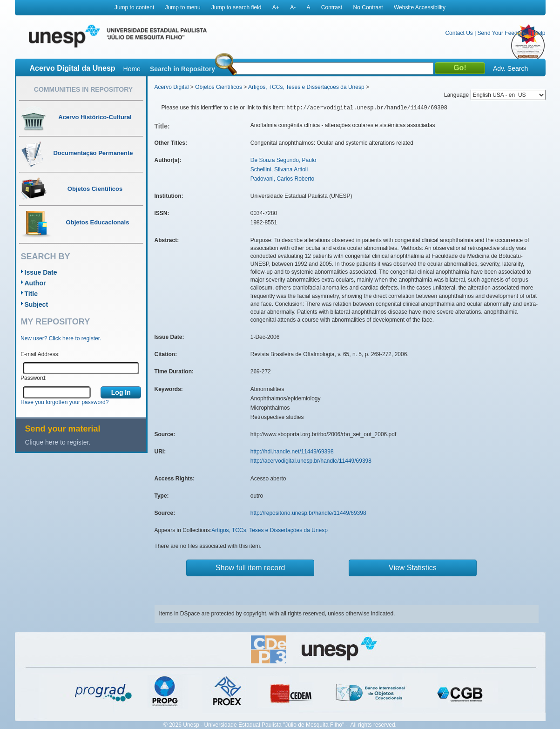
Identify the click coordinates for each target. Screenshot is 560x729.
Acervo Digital (172, 87)
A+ (276, 7)
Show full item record (250, 568)
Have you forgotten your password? (64, 402)
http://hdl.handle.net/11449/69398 (292, 452)
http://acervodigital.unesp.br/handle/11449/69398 (311, 461)
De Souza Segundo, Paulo (283, 160)
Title (31, 294)
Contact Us (459, 33)
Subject (37, 304)
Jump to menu (183, 7)
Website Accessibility (420, 7)
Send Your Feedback (503, 33)
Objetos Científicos (219, 87)
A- (293, 7)
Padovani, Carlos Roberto (282, 179)
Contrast (332, 7)
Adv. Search (510, 68)
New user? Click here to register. (61, 338)
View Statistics (413, 568)
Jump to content (134, 7)
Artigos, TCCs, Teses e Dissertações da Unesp (306, 87)
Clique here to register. (58, 442)
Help (540, 33)
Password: (34, 378)
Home (132, 69)
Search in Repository (182, 69)
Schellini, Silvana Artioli (279, 169)
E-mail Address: (40, 354)
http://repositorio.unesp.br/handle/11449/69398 (308, 513)
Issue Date (41, 272)
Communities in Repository (83, 89)
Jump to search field (236, 7)
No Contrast (368, 7)
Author (35, 283)
